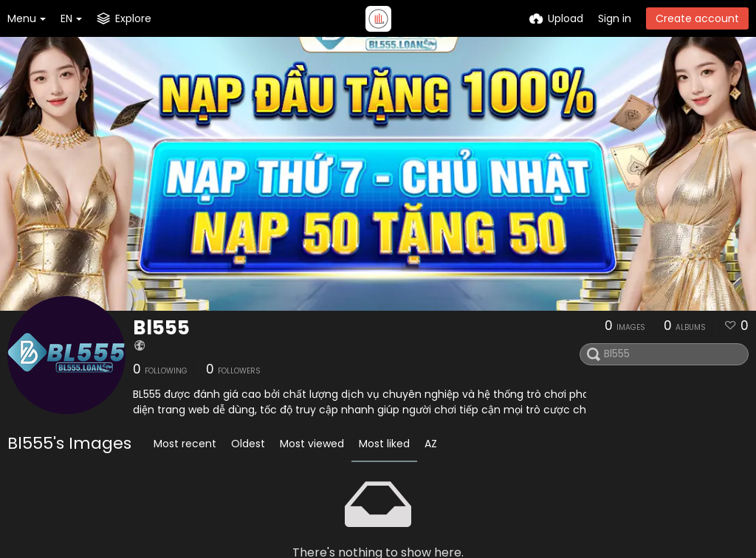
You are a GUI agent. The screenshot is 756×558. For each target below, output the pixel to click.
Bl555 (161, 328)
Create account (697, 18)
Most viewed (312, 444)
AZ (431, 444)
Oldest (248, 444)
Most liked (384, 444)
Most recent (185, 444)
